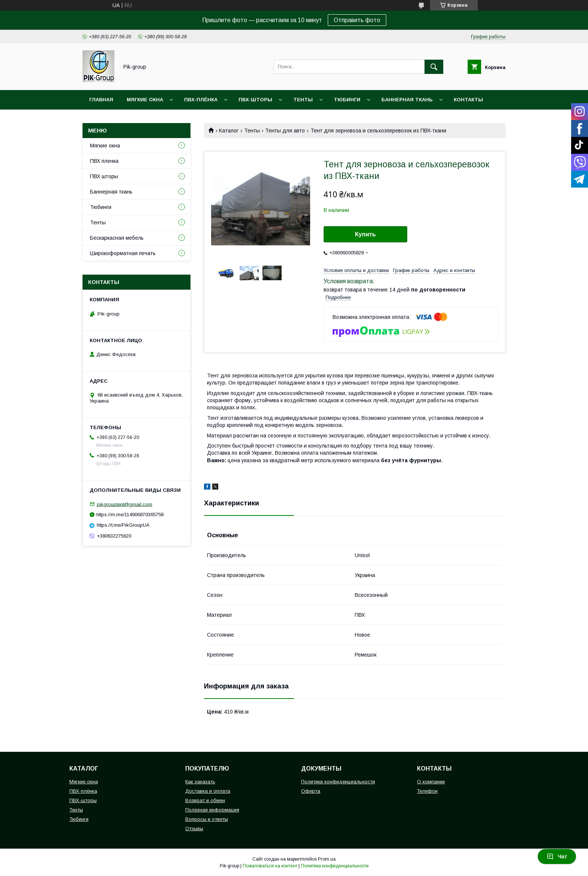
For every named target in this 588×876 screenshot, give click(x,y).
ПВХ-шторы (255, 100)
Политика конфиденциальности (335, 866)
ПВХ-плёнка (201, 100)
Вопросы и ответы (207, 819)
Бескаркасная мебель (117, 238)
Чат (557, 856)
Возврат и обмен (205, 800)
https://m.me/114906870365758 (130, 515)
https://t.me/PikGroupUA (123, 525)
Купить (366, 234)
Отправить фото (357, 20)
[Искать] (434, 67)
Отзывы (194, 829)
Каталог (229, 131)
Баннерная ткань (407, 100)
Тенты (303, 100)
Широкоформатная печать (123, 253)
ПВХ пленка (104, 161)
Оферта (311, 791)
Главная (101, 100)
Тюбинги (347, 100)
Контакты (468, 100)
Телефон (427, 791)
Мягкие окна (145, 100)
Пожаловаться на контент (270, 866)
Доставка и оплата (208, 791)
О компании (431, 782)
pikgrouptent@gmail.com (124, 504)
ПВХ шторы (104, 176)
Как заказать (200, 782)
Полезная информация (212, 810)
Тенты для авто (285, 131)
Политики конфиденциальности (338, 782)
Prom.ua (327, 859)
